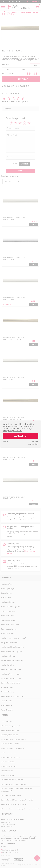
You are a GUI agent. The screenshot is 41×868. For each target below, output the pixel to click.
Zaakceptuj (21, 436)
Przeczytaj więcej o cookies (12, 431)
